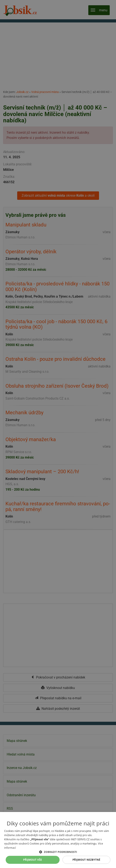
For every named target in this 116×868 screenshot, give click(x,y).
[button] (58, 852)
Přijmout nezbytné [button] (86, 860)
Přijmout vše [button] (33, 860)
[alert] (58, 434)
